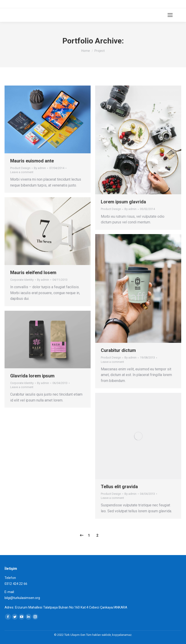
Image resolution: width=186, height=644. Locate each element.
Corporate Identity (22, 280)
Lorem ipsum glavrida (123, 202)
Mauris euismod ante (32, 161)
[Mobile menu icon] (170, 15)
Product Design (20, 168)
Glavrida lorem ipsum (32, 376)
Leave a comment (22, 172)
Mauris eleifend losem (33, 273)
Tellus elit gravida (119, 487)
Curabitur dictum (118, 350)
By (40, 168)
